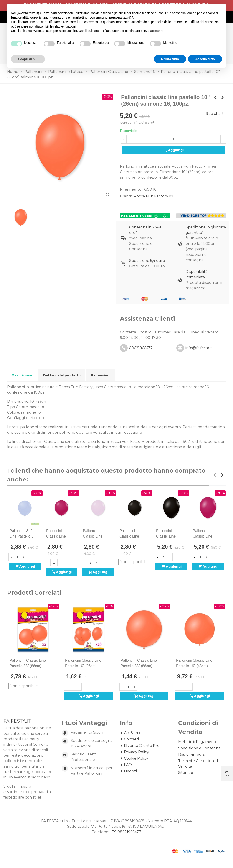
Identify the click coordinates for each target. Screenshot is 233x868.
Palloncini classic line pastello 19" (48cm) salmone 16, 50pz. (194, 666)
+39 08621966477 (125, 832)
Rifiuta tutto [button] (170, 59)
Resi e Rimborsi (192, 754)
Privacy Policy (134, 752)
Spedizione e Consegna (199, 748)
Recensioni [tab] (101, 375)
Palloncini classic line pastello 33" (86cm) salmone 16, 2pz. (28, 666)
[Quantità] (173, 139)
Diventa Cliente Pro (140, 746)
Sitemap (186, 773)
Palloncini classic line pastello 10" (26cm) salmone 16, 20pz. (83, 666)
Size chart (215, 114)
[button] (215, 475)
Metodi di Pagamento (198, 742)
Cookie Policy (134, 758)
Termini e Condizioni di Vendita (198, 764)
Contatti (129, 739)
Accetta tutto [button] (205, 59)
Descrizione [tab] (22, 375)
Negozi (128, 771)
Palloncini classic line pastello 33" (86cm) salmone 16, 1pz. (139, 666)
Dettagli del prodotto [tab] (62, 375)
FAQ (126, 765)
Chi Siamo (131, 733)
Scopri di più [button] (28, 59)
